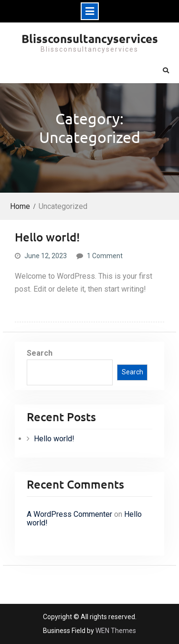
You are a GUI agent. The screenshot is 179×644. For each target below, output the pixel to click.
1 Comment (105, 256)
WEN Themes (116, 631)
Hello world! (47, 237)
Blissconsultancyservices (90, 38)
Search (40, 353)
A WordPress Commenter (69, 514)
